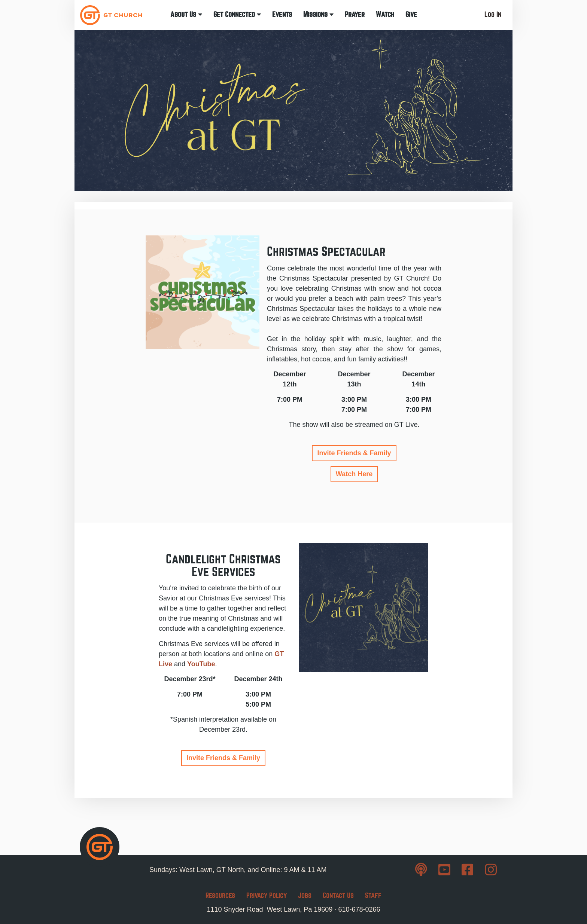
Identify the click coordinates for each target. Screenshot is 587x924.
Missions (318, 14)
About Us (186, 14)
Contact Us (338, 895)
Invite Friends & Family (354, 453)
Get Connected (237, 14)
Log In (493, 14)
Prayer (355, 14)
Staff (373, 895)
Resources (220, 895)
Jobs (305, 895)
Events (282, 14)
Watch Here (354, 474)
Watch (385, 14)
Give (411, 14)
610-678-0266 (359, 909)
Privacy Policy (267, 895)
